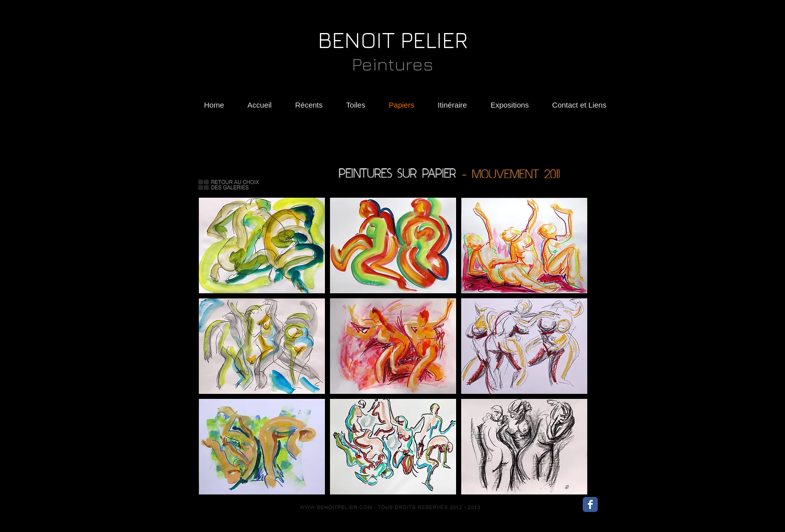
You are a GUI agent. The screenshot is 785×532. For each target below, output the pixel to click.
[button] (262, 245)
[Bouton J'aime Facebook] (618, 507)
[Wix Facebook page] (590, 504)
